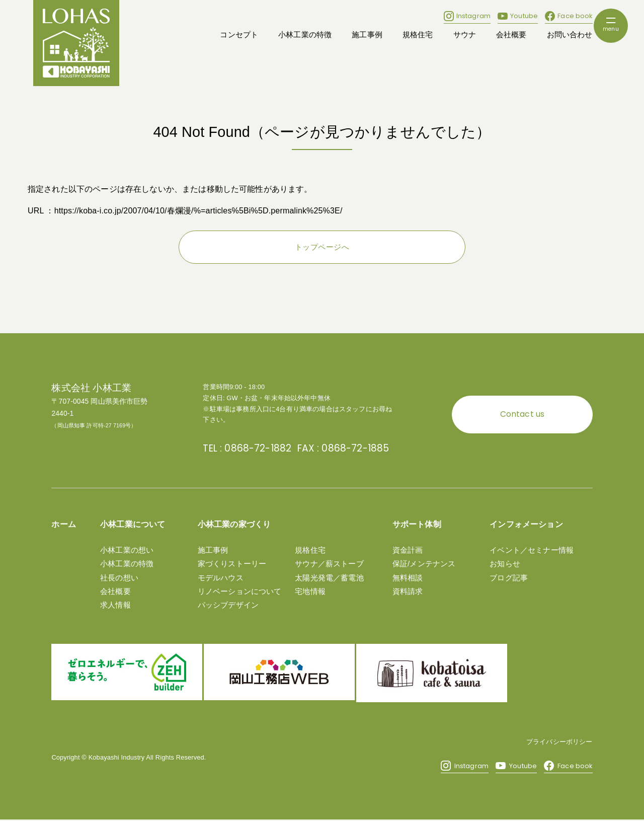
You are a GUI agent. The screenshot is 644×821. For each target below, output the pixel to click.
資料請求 (408, 590)
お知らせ (505, 562)
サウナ (465, 35)
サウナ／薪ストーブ (329, 562)
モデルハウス (221, 576)
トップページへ (322, 247)
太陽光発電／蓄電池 (329, 576)
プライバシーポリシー (559, 743)
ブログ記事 (509, 576)
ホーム (63, 523)
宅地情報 (310, 590)
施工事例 (367, 35)
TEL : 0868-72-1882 (241, 448)
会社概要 (511, 35)
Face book (569, 16)
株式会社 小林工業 (91, 388)
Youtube (518, 16)
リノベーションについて (240, 590)
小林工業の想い (127, 548)
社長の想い (119, 576)
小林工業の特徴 (305, 35)
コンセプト (239, 35)
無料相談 (408, 576)
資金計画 (408, 548)
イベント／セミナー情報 (532, 548)
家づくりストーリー (232, 562)
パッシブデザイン (228, 603)
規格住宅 (418, 35)
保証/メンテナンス (424, 562)
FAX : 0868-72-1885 (326, 448)
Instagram (467, 16)
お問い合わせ (570, 35)
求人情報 (115, 603)
